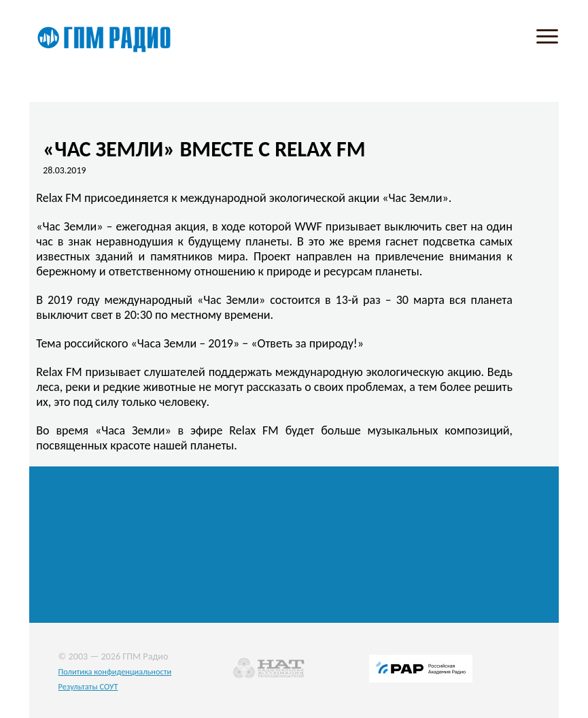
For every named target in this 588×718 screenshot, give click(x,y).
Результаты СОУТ (88, 686)
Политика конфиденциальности (115, 671)
